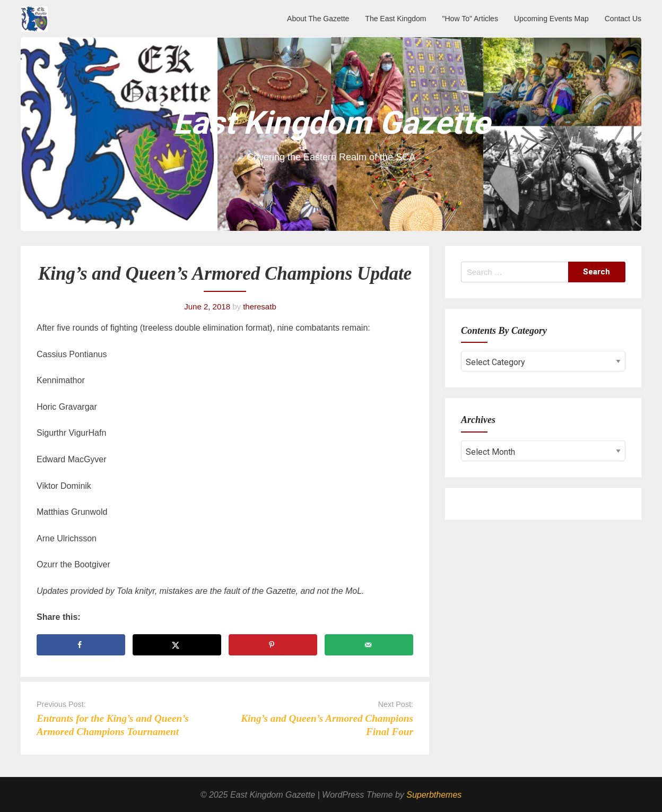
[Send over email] (369, 645)
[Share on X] (177, 645)
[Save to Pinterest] (273, 645)
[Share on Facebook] (81, 645)
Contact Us (623, 19)
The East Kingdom (395, 19)
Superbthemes (434, 795)
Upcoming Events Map (551, 19)
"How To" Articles (470, 19)
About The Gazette (318, 19)
